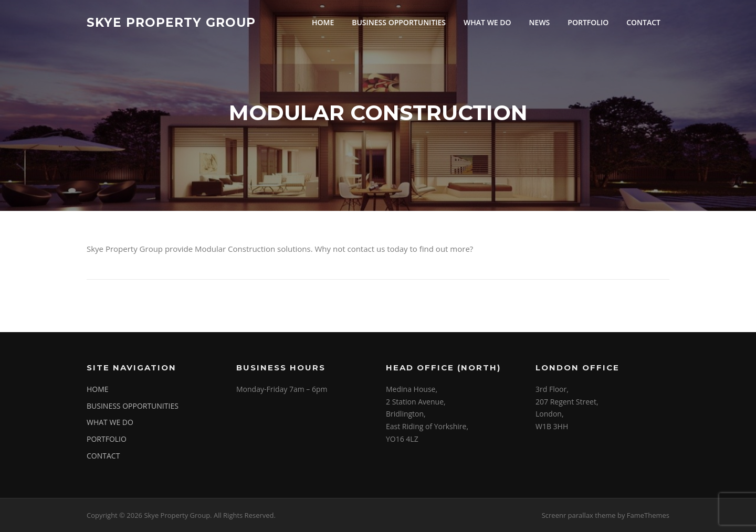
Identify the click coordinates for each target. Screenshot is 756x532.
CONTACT (643, 22)
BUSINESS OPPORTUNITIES (399, 22)
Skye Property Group (171, 22)
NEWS (540, 22)
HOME (323, 22)
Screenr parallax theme (579, 515)
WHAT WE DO (487, 22)
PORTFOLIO (588, 22)
